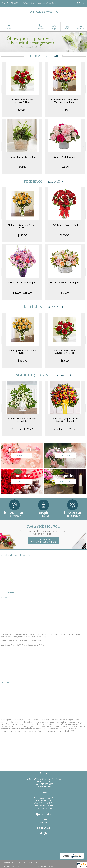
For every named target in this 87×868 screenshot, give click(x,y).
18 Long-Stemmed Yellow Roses (22, 226)
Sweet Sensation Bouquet (22, 282)
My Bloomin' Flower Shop (43, 12)
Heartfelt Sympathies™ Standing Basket (65, 420)
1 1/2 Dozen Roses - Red (65, 225)
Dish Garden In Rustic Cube (22, 157)
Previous (4, 89)
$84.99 (65, 293)
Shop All (52, 56)
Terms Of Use (8, 866)
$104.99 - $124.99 (22, 429)
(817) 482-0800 (12, 3)
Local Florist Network (38, 866)
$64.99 (22, 167)
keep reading (11, 592)
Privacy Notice (22, 866)
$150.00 (22, 235)
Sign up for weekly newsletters (44, 541)
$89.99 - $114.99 (22, 293)
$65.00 (22, 110)
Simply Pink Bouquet (65, 157)
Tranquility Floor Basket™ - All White (22, 420)
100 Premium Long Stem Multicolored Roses (65, 101)
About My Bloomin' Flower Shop (17, 555)
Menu (9, 29)
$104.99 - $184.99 (65, 429)
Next (83, 89)
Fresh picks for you (44, 530)
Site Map (52, 866)
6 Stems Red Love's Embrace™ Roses (22, 101)
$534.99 (65, 110)
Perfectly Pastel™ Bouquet (65, 282)
